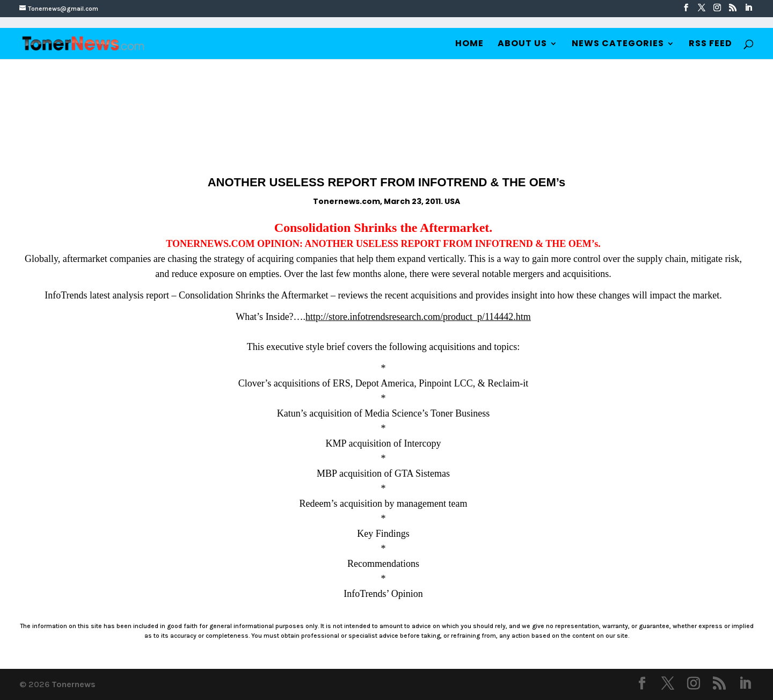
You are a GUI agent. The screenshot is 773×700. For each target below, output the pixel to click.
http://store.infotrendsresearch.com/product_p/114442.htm (418, 317)
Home (469, 45)
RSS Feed (710, 45)
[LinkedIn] (748, 8)
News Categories (618, 45)
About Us (522, 45)
